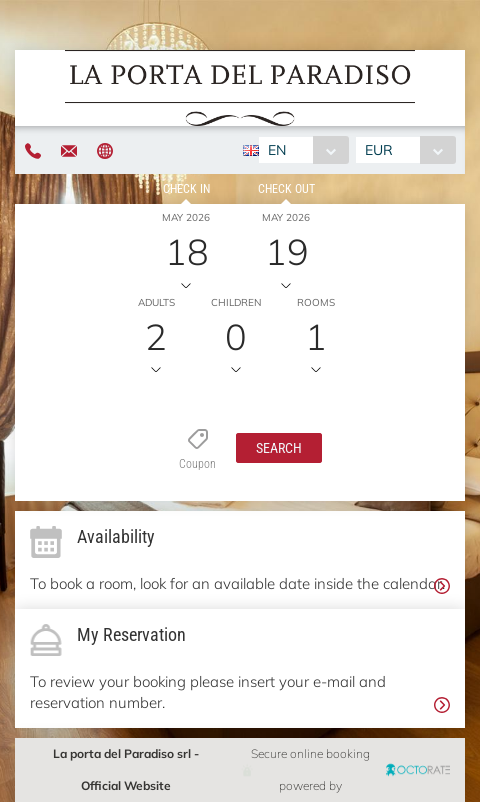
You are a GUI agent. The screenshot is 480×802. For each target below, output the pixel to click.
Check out (286, 189)
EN (277, 150)
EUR (379, 150)
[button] (279, 448)
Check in (186, 189)
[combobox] (303, 150)
